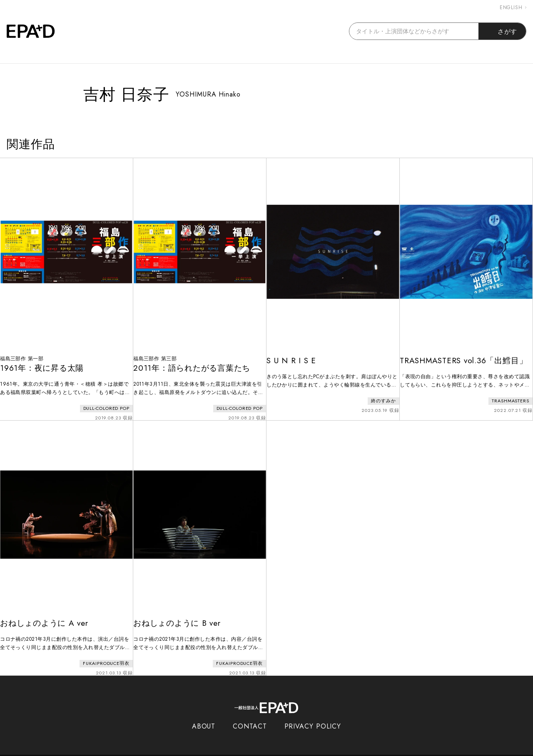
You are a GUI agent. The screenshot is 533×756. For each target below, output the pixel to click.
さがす (502, 31)
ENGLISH (513, 7)
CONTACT (250, 718)
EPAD (259, 751)
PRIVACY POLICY (313, 718)
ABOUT (204, 718)
